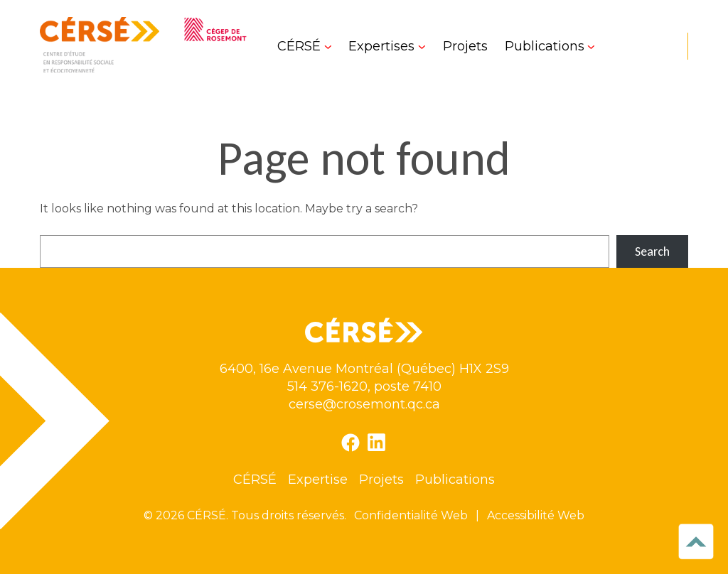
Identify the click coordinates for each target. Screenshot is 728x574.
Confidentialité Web (411, 515)
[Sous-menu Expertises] (387, 46)
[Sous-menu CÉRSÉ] (304, 46)
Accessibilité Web (536, 515)
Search (652, 251)
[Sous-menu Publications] (550, 46)
